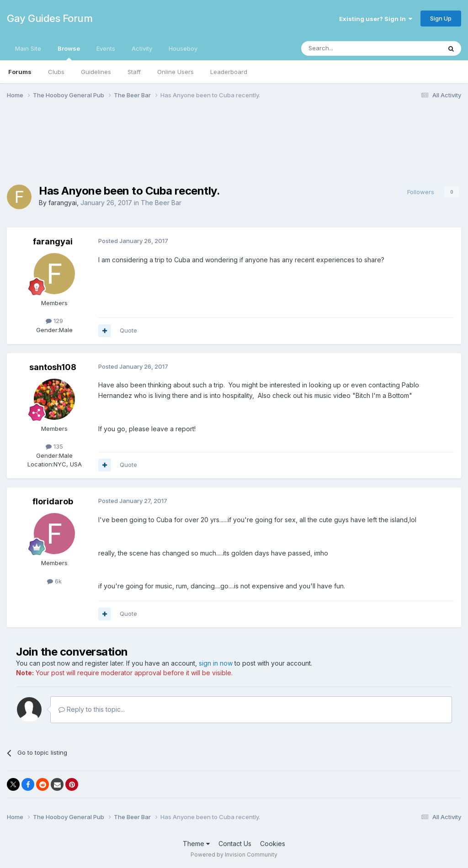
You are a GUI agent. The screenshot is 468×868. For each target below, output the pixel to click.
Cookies (273, 844)
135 (54, 446)
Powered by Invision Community (234, 855)
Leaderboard (229, 72)
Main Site (28, 48)
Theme (196, 844)
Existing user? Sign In (376, 19)
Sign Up (441, 18)
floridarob (53, 501)
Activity (142, 48)
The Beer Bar (161, 203)
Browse (69, 53)
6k (54, 581)
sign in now (216, 663)
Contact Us (235, 844)
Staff (134, 72)
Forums (20, 72)
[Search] (348, 48)
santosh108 (53, 367)
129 (54, 321)
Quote (128, 330)
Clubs (56, 72)
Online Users (175, 72)
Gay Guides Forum (50, 18)
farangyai (63, 203)
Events (106, 48)
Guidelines (96, 72)
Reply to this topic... (92, 709)
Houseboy (183, 48)
